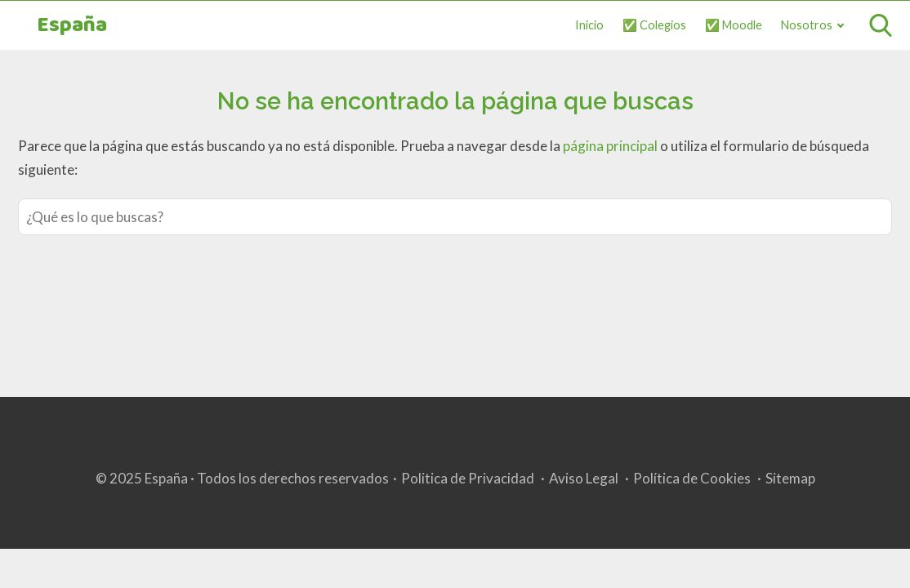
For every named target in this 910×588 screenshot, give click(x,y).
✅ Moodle (734, 25)
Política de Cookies (692, 478)
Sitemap (790, 478)
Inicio (589, 25)
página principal (611, 146)
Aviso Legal (584, 478)
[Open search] (881, 25)
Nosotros (807, 25)
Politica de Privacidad (468, 478)
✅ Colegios (654, 25)
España (72, 26)
